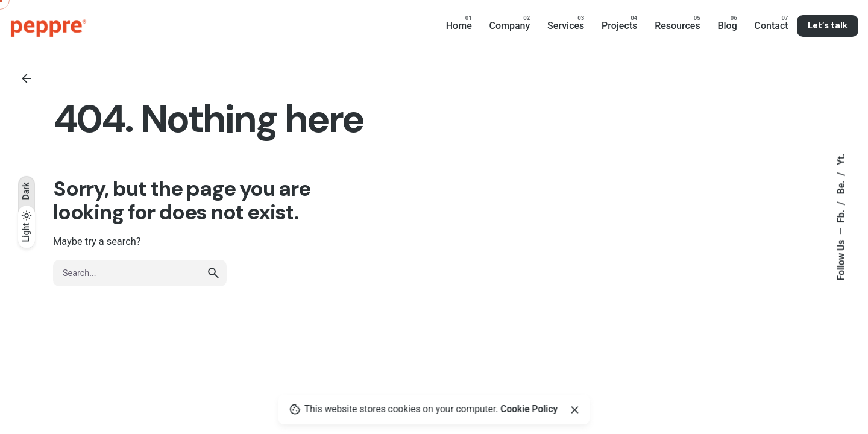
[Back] (27, 78)
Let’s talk (828, 25)
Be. (841, 187)
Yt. (841, 159)
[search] (213, 273)
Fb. (841, 215)
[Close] (574, 410)
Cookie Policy (529, 409)
